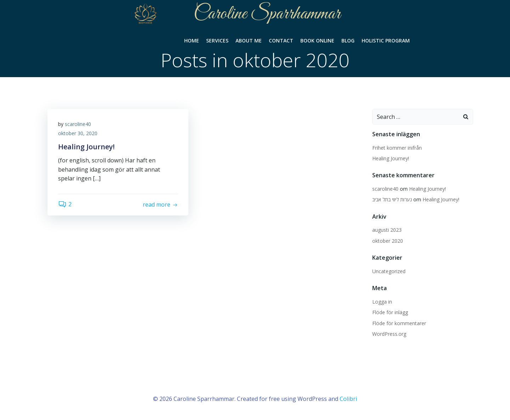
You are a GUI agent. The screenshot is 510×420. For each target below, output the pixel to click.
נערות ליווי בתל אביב (392, 199)
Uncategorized (389, 271)
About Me (249, 41)
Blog (348, 41)
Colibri (348, 399)
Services (217, 41)
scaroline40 (78, 124)
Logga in (382, 302)
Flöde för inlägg (390, 312)
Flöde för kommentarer (399, 323)
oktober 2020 (388, 241)
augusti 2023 (387, 230)
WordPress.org (389, 334)
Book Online (317, 41)
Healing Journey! (391, 158)
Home (192, 41)
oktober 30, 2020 (78, 133)
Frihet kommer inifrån (397, 148)
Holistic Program (386, 41)
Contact (281, 41)
